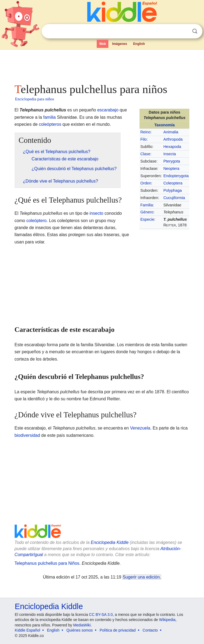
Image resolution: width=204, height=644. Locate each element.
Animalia (171, 132)
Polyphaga (173, 190)
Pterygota (172, 161)
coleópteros (50, 124)
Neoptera (171, 169)
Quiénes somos (80, 630)
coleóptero (36, 221)
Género (147, 212)
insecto (97, 213)
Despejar (184, 31)
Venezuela (140, 428)
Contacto (150, 630)
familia (49, 117)
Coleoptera (173, 183)
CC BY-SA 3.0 (101, 615)
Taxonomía (165, 125)
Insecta (170, 154)
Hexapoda (172, 147)
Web (103, 44)
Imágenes (120, 44)
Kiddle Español (27, 630)
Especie (147, 219)
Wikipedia (167, 620)
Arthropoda (173, 139)
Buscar (195, 31)
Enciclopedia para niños (35, 99)
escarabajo (108, 110)
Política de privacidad (118, 630)
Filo (143, 139)
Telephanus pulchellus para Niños (47, 563)
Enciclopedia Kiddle (110, 542)
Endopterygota (176, 176)
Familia (147, 205)
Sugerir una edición (141, 577)
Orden (146, 183)
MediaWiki (82, 625)
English (139, 44)
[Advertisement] (102, 65)
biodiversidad (27, 435)
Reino (145, 132)
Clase (145, 154)
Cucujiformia (174, 198)
